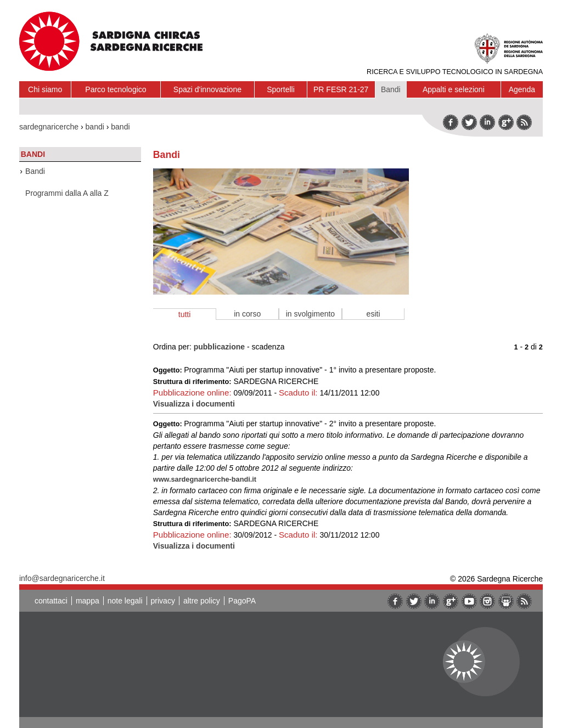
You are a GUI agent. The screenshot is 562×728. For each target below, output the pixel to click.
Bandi (391, 89)
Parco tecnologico (116, 89)
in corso (247, 314)
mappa (88, 601)
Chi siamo (45, 89)
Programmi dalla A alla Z (67, 193)
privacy (163, 601)
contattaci (51, 601)
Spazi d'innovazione (207, 89)
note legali (125, 601)
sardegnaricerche (49, 127)
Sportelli (281, 89)
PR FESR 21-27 (341, 89)
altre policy (202, 601)
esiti (373, 314)
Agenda (522, 89)
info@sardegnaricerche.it (62, 578)
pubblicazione (219, 347)
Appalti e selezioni (454, 89)
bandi (95, 127)
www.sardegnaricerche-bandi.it (205, 479)
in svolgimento (311, 314)
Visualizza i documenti (194, 404)
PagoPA (242, 601)
